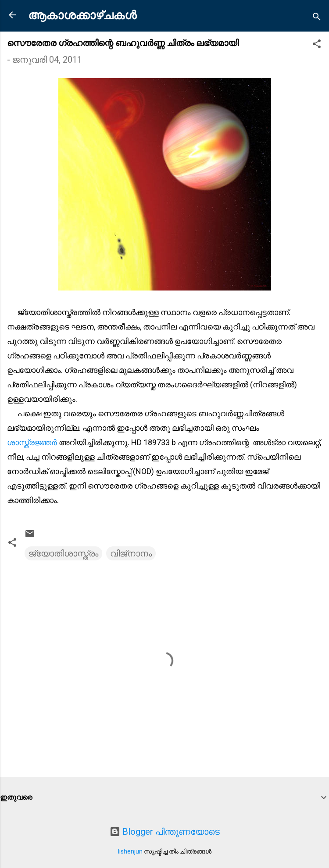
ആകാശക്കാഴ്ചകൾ (82, 15)
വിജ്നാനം (131, 553)
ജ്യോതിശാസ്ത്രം (63, 553)
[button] (317, 45)
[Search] (317, 18)
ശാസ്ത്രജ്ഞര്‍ (33, 442)
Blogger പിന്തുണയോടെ (165, 832)
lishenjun (130, 851)
